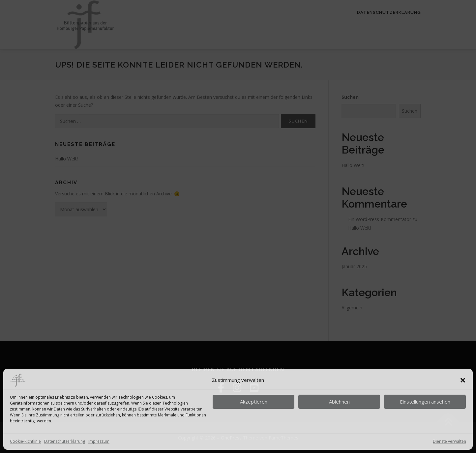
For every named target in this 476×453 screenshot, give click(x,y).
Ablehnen (339, 402)
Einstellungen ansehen (425, 402)
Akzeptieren (254, 402)
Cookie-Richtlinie (25, 441)
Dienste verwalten (449, 441)
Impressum (99, 441)
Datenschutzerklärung (65, 441)
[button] (463, 380)
